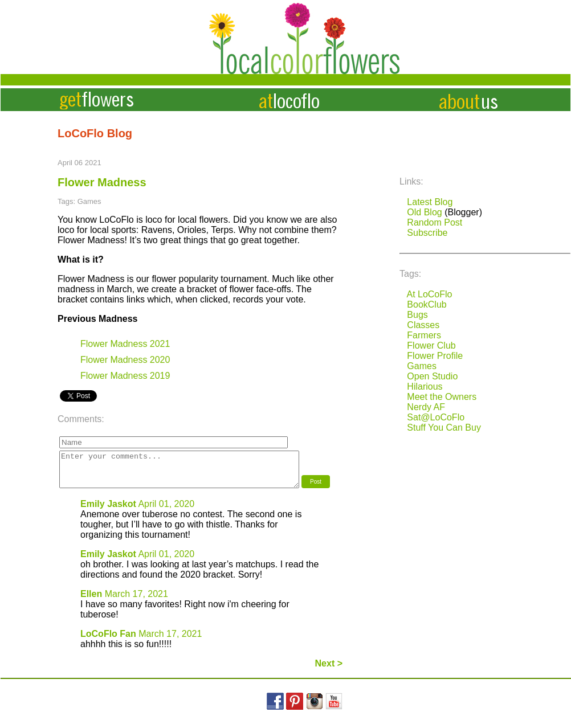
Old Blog (424, 212)
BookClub (427, 304)
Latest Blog (430, 202)
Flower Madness (102, 182)
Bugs (417, 315)
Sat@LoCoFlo (436, 417)
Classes (423, 325)
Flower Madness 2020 (125, 360)
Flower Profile (435, 356)
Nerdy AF (426, 407)
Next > (329, 670)
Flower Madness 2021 (125, 344)
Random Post (435, 222)
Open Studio (432, 376)
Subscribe (427, 233)
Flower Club (431, 345)
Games (422, 366)
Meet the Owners (442, 397)
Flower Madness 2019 (125, 376)
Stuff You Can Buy (444, 428)
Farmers (424, 335)
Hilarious (425, 387)
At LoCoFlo (429, 294)
